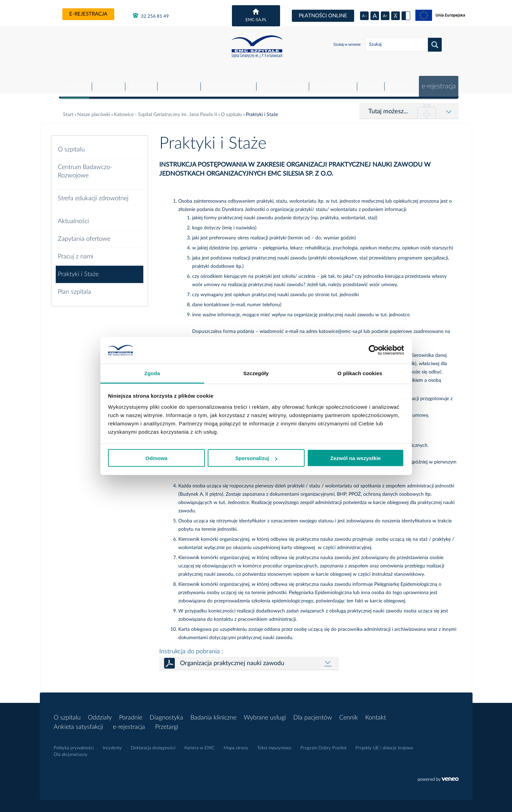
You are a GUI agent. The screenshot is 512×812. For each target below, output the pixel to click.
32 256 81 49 (151, 16)
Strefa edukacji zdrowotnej (93, 193)
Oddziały (105, 81)
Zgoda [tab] (152, 373)
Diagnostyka (176, 81)
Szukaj (435, 45)
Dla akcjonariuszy (71, 749)
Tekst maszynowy (274, 743)
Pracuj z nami (75, 251)
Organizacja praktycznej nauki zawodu (232, 658)
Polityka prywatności (74, 743)
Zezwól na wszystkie (356, 458)
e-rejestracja (88, 14)
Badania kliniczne (226, 81)
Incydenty (112, 743)
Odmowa (156, 458)
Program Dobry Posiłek (324, 743)
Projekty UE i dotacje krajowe (384, 743)
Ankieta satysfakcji (78, 722)
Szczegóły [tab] (256, 373)
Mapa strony (236, 743)
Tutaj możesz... (388, 106)
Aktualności (73, 216)
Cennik (369, 81)
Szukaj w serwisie (347, 45)
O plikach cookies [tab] (360, 373)
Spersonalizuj (256, 458)
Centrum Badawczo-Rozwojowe (85, 166)
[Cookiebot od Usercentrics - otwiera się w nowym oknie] (374, 350)
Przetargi (168, 722)
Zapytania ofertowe (84, 234)
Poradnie (138, 81)
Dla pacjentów (331, 81)
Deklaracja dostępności (153, 743)
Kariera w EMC (200, 743)
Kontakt (398, 81)
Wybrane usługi (280, 81)
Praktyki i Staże (78, 269)
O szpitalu (70, 81)
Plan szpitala (74, 287)
